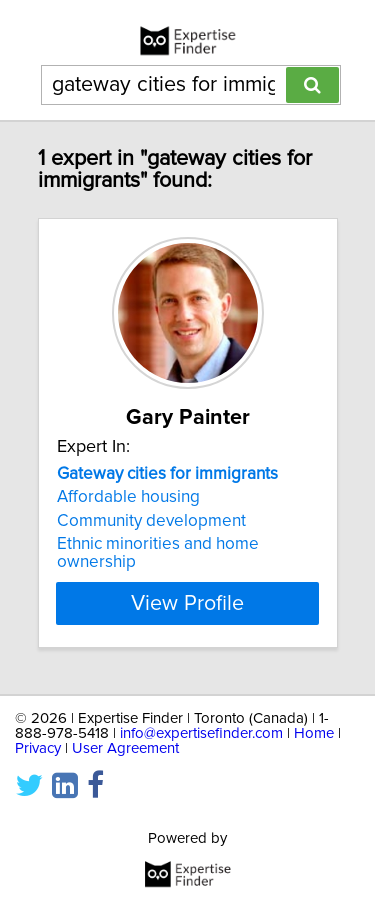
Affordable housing (128, 497)
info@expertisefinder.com (201, 733)
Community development (151, 521)
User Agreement (125, 748)
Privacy (38, 748)
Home (314, 733)
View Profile (187, 603)
